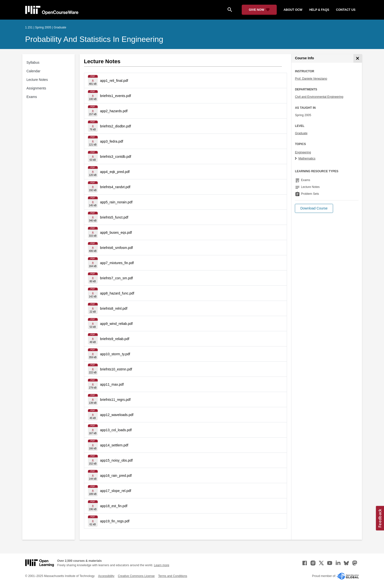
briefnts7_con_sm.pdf (117, 278)
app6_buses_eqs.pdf (116, 233)
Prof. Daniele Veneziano (311, 79)
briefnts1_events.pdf (116, 96)
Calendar (33, 71)
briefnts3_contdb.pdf (116, 157)
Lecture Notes (37, 80)
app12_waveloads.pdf (117, 415)
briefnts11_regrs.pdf (115, 400)
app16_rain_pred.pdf (116, 476)
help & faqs (319, 10)
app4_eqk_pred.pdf (115, 172)
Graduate (301, 133)
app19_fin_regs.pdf (115, 521)
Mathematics (307, 159)
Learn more (162, 565)
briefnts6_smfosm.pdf (117, 248)
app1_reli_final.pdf (114, 81)
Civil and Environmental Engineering (319, 97)
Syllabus (33, 62)
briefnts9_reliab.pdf (115, 339)
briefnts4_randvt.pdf (115, 187)
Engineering (303, 152)
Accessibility (106, 576)
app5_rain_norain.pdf (116, 202)
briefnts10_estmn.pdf (116, 369)
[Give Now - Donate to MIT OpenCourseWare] (259, 10)
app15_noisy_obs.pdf (116, 460)
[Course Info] (358, 58)
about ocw (293, 10)
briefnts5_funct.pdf (114, 217)
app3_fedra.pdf (112, 141)
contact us (346, 10)
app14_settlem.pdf (114, 445)
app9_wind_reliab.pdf (116, 324)
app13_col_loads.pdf (116, 430)
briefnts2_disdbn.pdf (116, 126)
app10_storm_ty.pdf (115, 354)
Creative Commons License (136, 576)
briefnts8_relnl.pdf (114, 308)
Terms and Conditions (173, 576)
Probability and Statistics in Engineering (94, 39)
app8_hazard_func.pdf (117, 293)
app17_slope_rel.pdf (116, 491)
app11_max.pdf (112, 384)
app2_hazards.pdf (114, 111)
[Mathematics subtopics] (296, 159)
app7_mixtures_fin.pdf (117, 263)
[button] (314, 208)
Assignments (36, 88)
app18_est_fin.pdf (114, 506)
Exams (32, 97)
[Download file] (93, 80)
